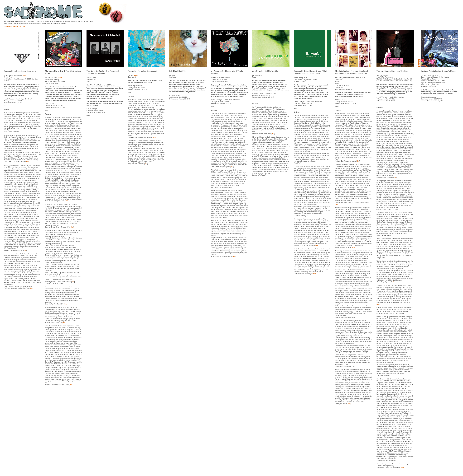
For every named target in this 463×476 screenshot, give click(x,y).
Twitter (15, 27)
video (24, 75)
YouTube (22, 27)
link (28, 162)
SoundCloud (8, 27)
